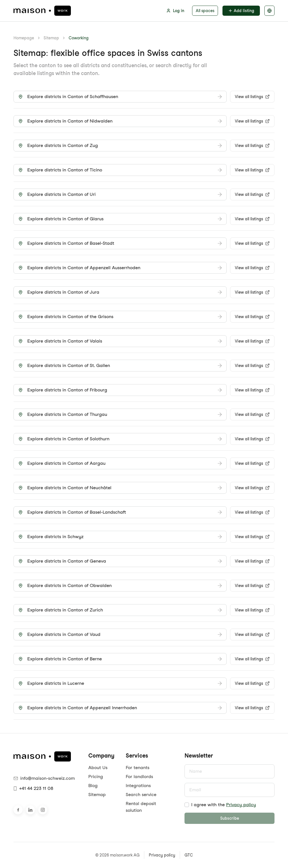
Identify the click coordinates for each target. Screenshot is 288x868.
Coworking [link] (79, 38)
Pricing (96, 777)
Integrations (138, 786)
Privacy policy (241, 805)
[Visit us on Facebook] (18, 810)
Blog (93, 786)
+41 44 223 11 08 (33, 788)
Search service (141, 795)
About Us (98, 768)
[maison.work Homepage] (42, 11)
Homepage (24, 38)
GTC (189, 855)
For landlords (139, 777)
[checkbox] (187, 805)
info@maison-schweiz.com (44, 778)
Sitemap (51, 38)
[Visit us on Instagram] (43, 810)
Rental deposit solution (141, 807)
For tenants (138, 768)
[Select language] (269, 11)
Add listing (241, 11)
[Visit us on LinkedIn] (30, 810)
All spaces (205, 11)
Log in (175, 11)
